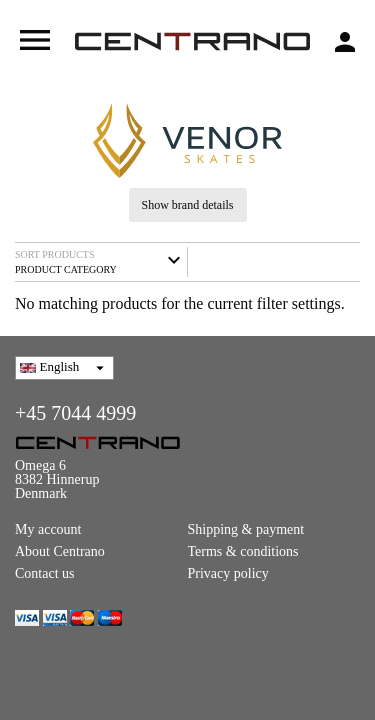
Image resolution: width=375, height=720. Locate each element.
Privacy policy (228, 573)
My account (48, 529)
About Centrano (60, 551)
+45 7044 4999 (75, 413)
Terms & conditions (243, 551)
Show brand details (188, 205)
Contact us (45, 573)
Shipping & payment (246, 529)
